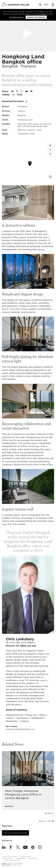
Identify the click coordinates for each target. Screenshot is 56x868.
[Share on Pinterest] (31, 91)
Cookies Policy (17, 17)
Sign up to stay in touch (15, 833)
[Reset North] (50, 154)
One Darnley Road (17, 865)
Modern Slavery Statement (12, 860)
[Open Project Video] (28, 33)
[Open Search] (40, 5)
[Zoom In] (50, 145)
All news (49, 813)
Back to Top (47, 821)
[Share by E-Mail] (27, 91)
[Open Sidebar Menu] (53, 5)
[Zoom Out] (50, 150)
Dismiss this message (36, 17)
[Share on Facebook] (17, 91)
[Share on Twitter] (22, 91)
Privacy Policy (33, 858)
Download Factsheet (15, 101)
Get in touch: (20, 728)
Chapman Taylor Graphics (15, 863)
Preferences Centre (8, 858)
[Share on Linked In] (12, 91)
